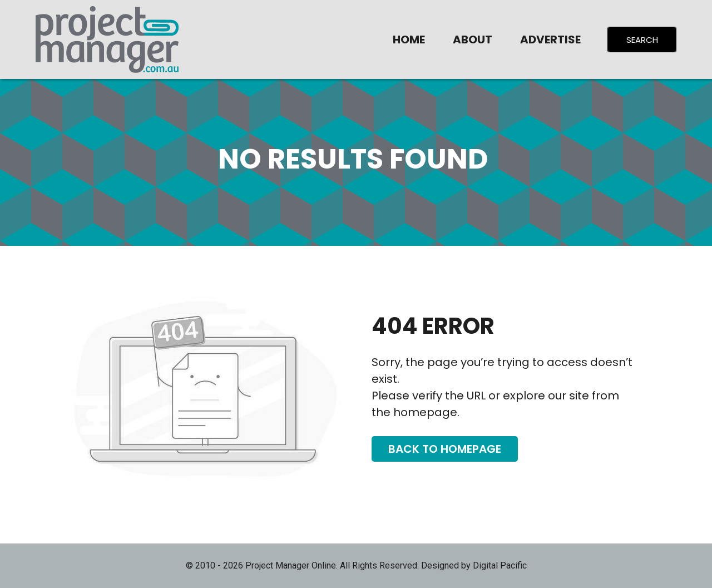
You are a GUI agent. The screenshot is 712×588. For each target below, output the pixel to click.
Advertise (550, 39)
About (473, 39)
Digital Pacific (500, 565)
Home (409, 39)
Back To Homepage (445, 449)
